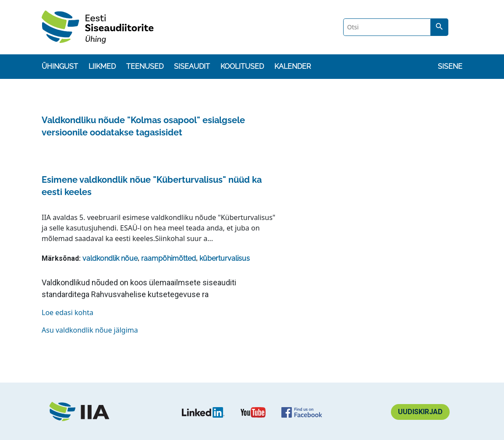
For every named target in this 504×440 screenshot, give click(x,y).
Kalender (293, 66)
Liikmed (102, 66)
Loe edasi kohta (67, 312)
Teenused (145, 66)
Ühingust (60, 66)
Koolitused (242, 66)
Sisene (450, 66)
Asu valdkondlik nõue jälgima (90, 330)
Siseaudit (192, 66)
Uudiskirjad (420, 412)
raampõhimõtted (169, 258)
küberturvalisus (225, 258)
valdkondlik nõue (110, 258)
